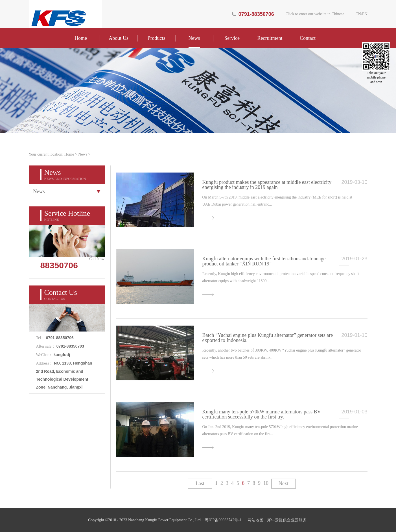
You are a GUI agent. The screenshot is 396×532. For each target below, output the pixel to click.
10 (266, 483)
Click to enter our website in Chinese (315, 14)
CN (358, 14)
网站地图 (254, 520)
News (83, 154)
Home (81, 38)
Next (284, 483)
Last (200, 483)
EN (365, 14)
